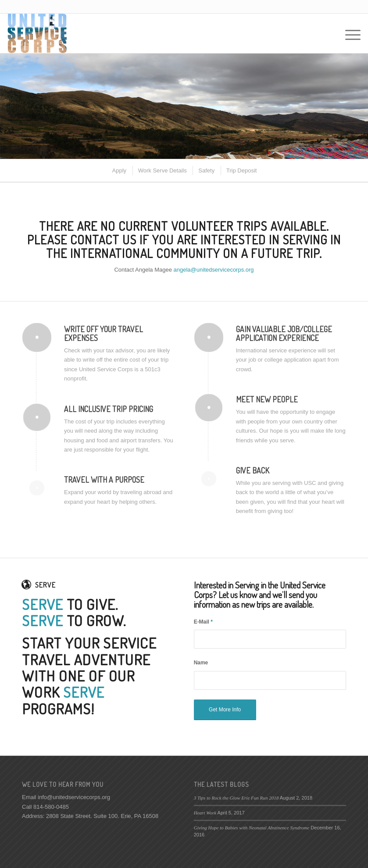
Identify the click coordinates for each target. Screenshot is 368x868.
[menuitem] (119, 170)
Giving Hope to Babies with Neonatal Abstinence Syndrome (252, 828)
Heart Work (205, 813)
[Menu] (348, 33)
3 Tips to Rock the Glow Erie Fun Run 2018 (236, 798)
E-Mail (203, 622)
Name (201, 663)
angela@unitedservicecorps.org (214, 270)
